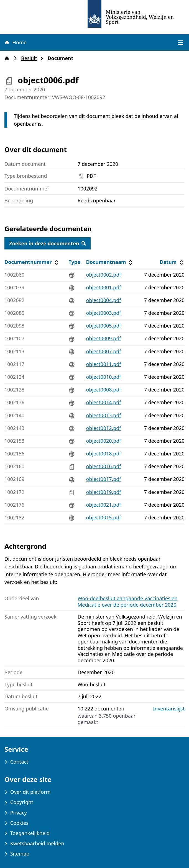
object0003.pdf (103, 313)
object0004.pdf (103, 300)
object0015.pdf (103, 517)
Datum (172, 262)
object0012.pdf (103, 428)
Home (15, 42)
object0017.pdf (103, 479)
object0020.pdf (103, 441)
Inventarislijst (169, 709)
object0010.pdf (103, 377)
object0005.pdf (103, 326)
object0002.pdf (103, 275)
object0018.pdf (103, 454)
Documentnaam (110, 262)
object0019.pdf (103, 492)
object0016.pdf (103, 466)
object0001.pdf (103, 287)
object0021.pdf (103, 505)
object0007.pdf (103, 351)
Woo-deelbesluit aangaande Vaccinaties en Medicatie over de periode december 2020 (128, 602)
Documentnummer (32, 262)
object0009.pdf (103, 338)
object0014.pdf (103, 402)
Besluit (31, 58)
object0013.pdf (103, 415)
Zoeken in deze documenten (48, 243)
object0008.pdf (103, 390)
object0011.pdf (103, 364)
